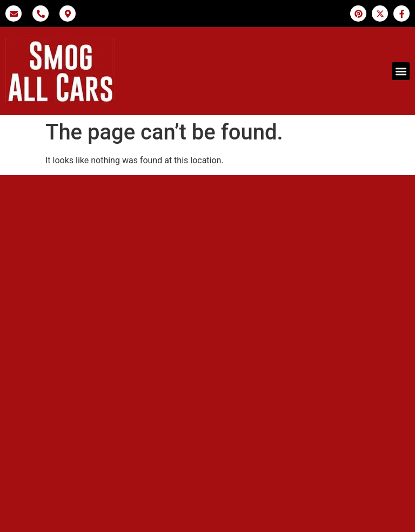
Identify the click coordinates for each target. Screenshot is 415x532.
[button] (401, 71)
